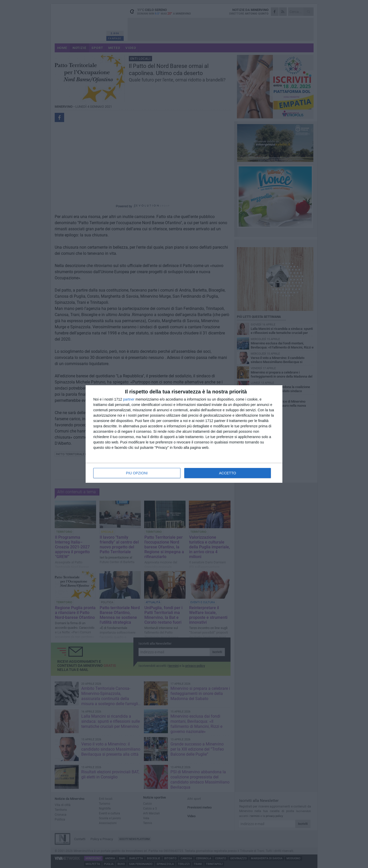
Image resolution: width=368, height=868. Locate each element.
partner (129, 399)
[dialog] (184, 434)
